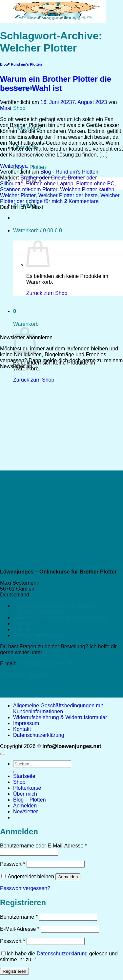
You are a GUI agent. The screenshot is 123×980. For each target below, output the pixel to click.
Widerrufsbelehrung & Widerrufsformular (60, 618)
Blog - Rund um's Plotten (21, 64)
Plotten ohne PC (95, 184)
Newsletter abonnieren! (27, 675)
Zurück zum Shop (34, 380)
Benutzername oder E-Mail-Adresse (43, 846)
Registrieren (14, 971)
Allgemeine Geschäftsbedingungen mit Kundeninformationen (58, 609)
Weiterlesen (17, 166)
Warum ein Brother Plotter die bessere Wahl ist (56, 83)
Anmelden (68, 877)
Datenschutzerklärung (39, 635)
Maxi (6, 108)
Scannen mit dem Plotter (29, 189)
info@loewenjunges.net (45, 664)
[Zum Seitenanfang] (3, 754)
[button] (26, 812)
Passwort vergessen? (25, 888)
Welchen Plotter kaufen (87, 189)
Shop (19, 108)
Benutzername (19, 917)
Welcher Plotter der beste (68, 195)
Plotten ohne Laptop (50, 184)
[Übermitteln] (16, 772)
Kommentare (82, 201)
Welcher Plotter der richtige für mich (60, 198)
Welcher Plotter (18, 195)
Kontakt (22, 629)
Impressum (26, 624)
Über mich (25, 794)
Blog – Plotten (30, 800)
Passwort (12, 864)
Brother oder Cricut (42, 178)
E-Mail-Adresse (20, 929)
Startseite (24, 776)
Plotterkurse (27, 788)
